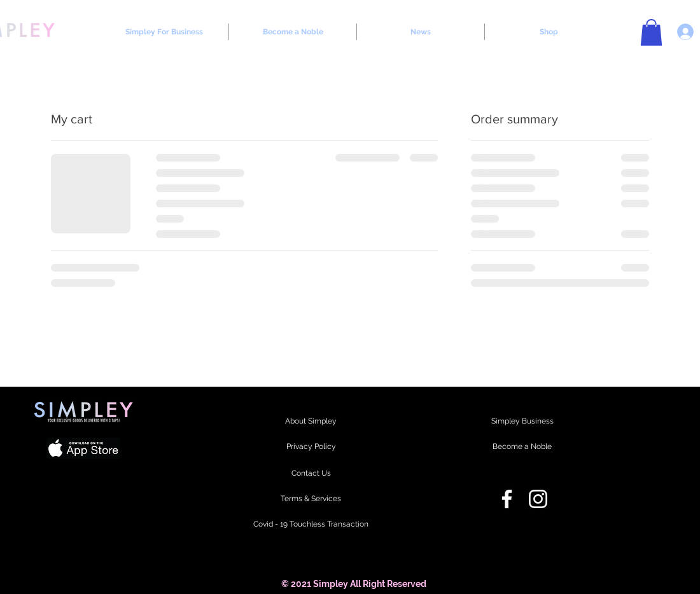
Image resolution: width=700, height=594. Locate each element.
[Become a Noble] (522, 447)
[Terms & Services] (311, 499)
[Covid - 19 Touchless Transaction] (311, 525)
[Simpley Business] (522, 422)
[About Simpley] (311, 422)
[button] (651, 32)
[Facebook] (507, 499)
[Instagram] (538, 499)
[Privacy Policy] (311, 447)
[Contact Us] (311, 474)
